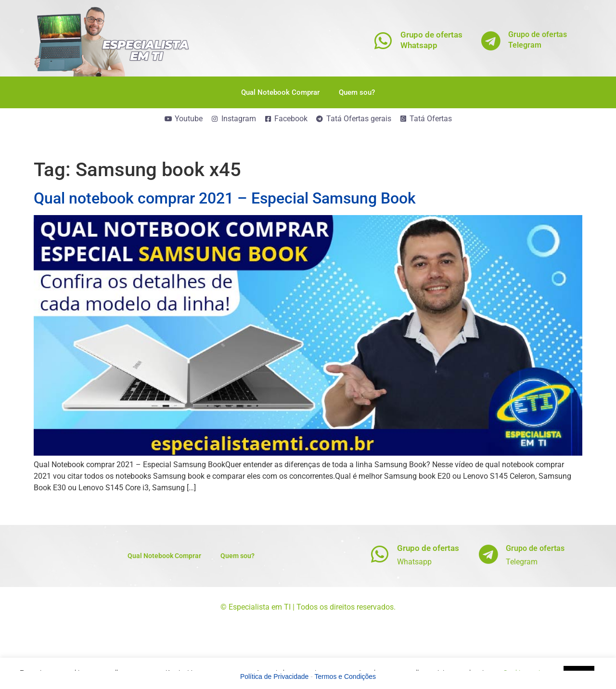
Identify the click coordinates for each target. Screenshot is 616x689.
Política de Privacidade (274, 676)
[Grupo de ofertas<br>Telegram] (491, 41)
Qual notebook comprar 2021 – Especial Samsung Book (225, 198)
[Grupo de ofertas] (380, 554)
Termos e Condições (346, 676)
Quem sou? (357, 92)
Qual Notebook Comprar (280, 92)
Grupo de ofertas (428, 548)
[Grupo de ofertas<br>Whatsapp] (383, 41)
